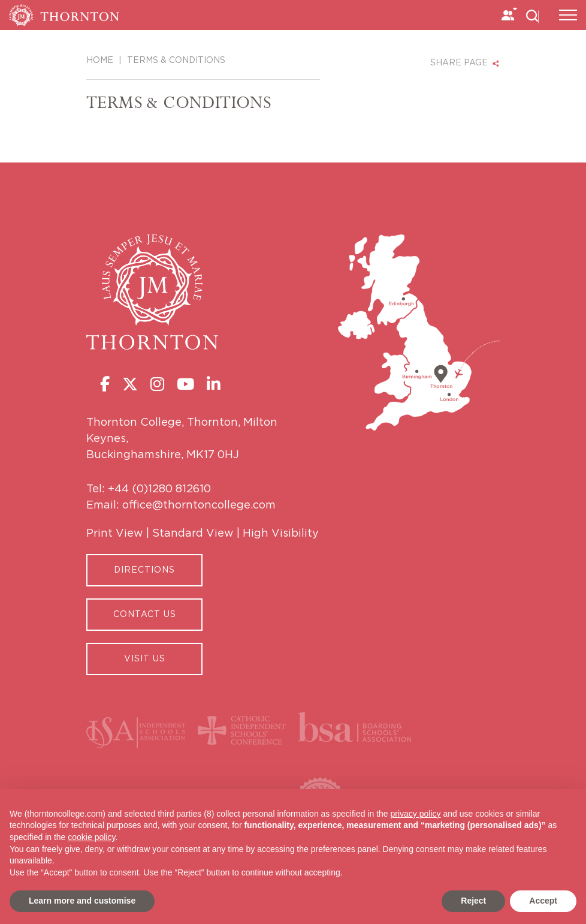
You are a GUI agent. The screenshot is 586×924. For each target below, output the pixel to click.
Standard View (193, 534)
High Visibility (281, 534)
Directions (144, 570)
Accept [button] (543, 901)
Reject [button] (473, 901)
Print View (115, 534)
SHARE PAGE (459, 63)
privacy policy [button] (416, 814)
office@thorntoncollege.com (199, 505)
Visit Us (145, 659)
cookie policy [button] (91, 837)
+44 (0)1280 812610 (159, 489)
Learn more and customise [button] (82, 901)
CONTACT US (145, 615)
